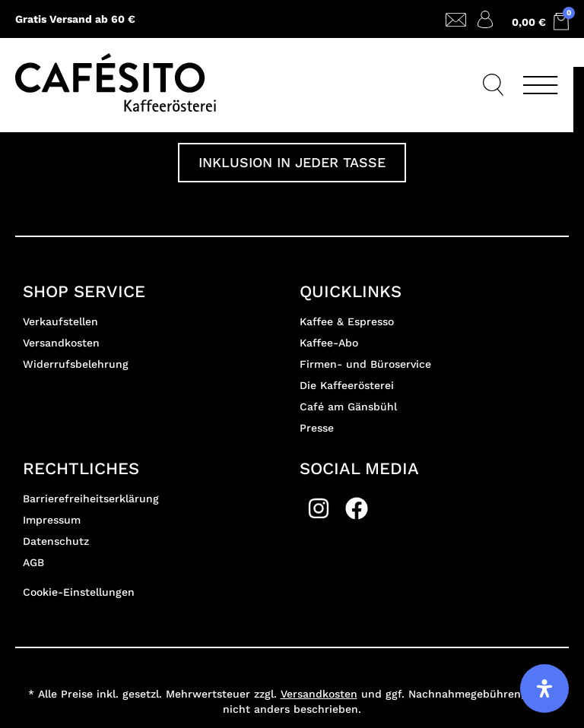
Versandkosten (61, 343)
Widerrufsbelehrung (76, 364)
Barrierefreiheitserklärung (91, 499)
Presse (317, 428)
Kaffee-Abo (329, 343)
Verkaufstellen (60, 321)
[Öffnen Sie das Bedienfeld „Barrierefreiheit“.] (544, 688)
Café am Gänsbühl (348, 407)
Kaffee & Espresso (347, 321)
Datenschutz (56, 541)
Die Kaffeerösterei (347, 385)
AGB (33, 562)
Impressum (52, 520)
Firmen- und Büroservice (365, 364)
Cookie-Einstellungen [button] (79, 592)
